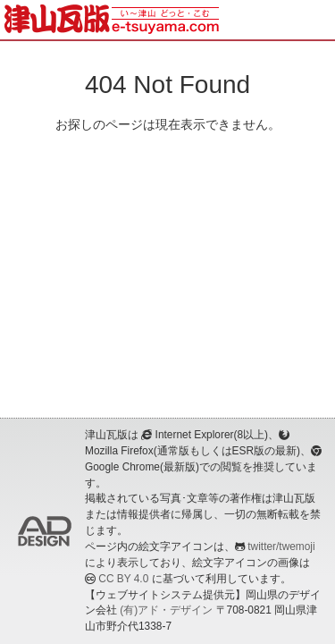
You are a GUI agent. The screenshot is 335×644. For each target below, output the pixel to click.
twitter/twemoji (281, 547)
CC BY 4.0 (123, 579)
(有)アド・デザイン (166, 610)
